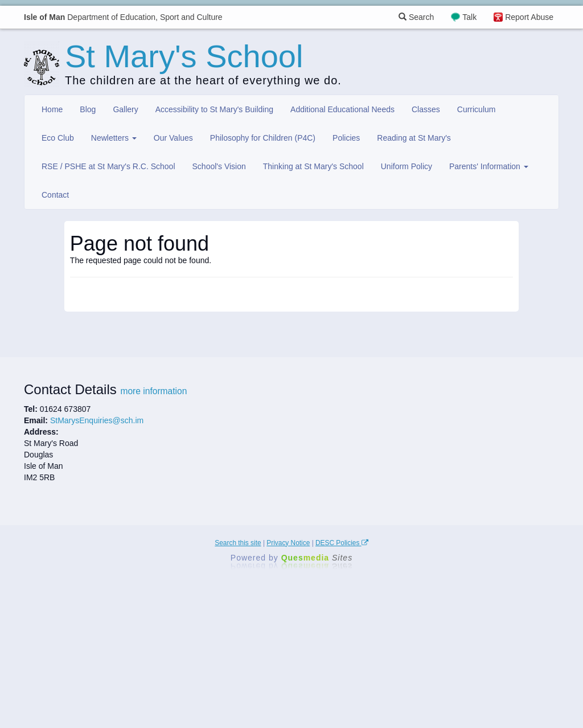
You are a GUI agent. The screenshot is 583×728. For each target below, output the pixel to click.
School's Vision (219, 166)
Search (416, 17)
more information (153, 391)
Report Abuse (529, 17)
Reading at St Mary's (414, 138)
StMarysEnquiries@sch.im (97, 420)
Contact (55, 195)
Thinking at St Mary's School (313, 166)
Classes (426, 109)
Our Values (173, 138)
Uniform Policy (407, 166)
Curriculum (477, 109)
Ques (317, 558)
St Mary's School (184, 56)
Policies (346, 138)
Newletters (114, 138)
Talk (469, 17)
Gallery (125, 109)
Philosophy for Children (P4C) (263, 138)
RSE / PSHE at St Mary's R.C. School (108, 166)
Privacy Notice (288, 543)
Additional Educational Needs (342, 109)
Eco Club (58, 138)
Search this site (238, 543)
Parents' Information (489, 166)
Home (52, 109)
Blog (88, 109)
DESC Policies (342, 543)
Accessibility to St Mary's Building (214, 109)
